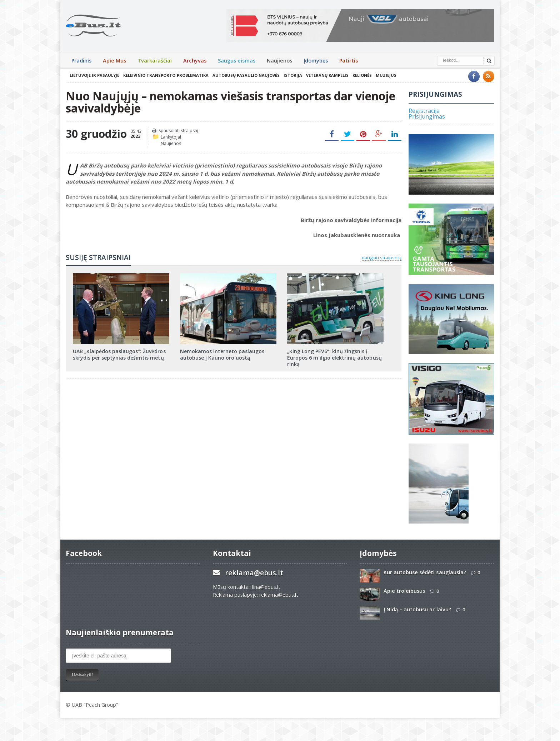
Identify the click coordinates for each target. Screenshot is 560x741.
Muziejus (386, 75)
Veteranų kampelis (327, 75)
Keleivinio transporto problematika (166, 75)
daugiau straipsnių (382, 257)
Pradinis (81, 61)
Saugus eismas (237, 61)
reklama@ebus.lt (254, 573)
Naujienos (279, 61)
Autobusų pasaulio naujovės (246, 75)
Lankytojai (171, 137)
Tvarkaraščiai (155, 61)
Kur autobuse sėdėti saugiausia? (425, 572)
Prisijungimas (427, 116)
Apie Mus (114, 61)
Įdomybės (316, 61)
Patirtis (349, 61)
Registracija (424, 111)
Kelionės (362, 75)
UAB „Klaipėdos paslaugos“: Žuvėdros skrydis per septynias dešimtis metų (119, 354)
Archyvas (195, 61)
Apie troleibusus (404, 591)
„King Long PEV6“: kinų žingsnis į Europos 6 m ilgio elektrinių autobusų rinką (334, 358)
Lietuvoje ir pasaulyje (94, 75)
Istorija (292, 75)
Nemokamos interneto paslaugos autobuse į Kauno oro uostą (222, 354)
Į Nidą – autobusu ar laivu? (417, 609)
